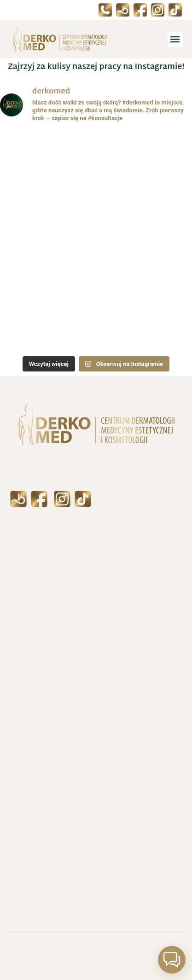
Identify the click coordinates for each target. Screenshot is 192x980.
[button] (175, 39)
